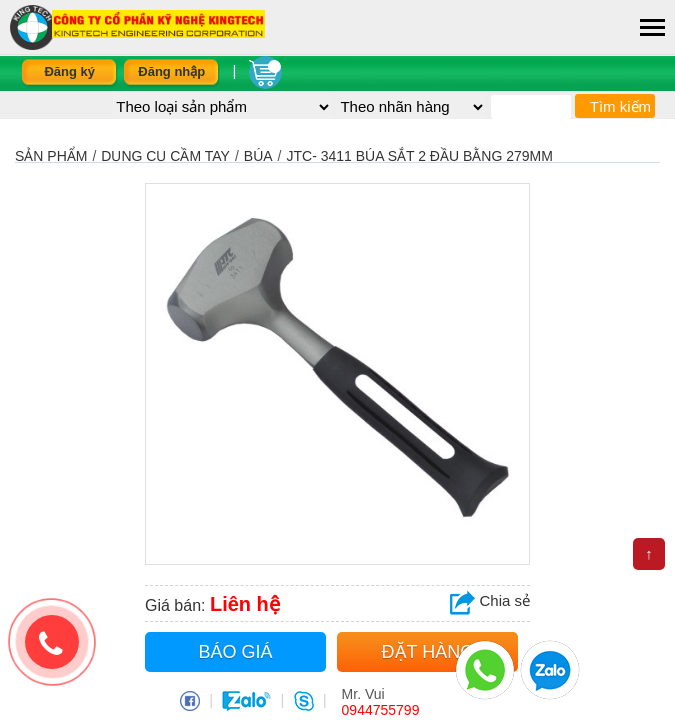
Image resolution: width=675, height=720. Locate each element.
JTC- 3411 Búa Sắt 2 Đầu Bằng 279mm (419, 156)
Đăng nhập (171, 71)
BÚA (258, 156)
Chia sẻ (490, 600)
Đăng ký (69, 71)
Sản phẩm (51, 156)
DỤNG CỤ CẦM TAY (165, 156)
